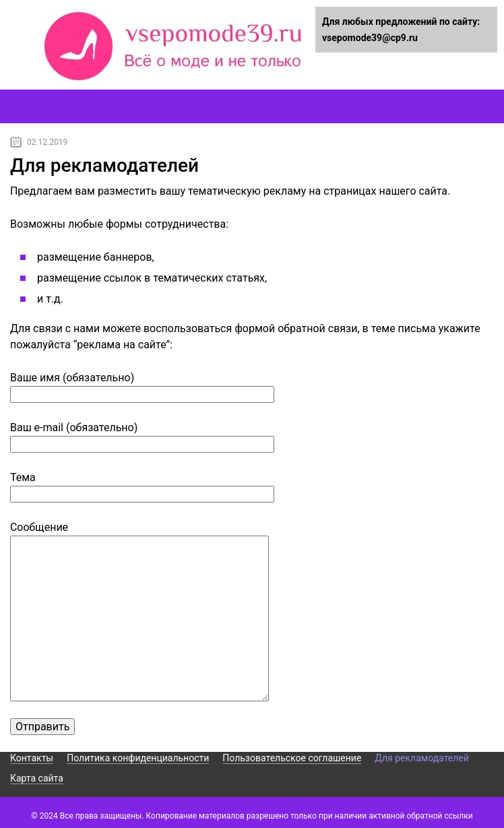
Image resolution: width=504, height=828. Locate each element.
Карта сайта (37, 778)
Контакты (32, 758)
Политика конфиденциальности (138, 758)
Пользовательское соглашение (292, 758)
